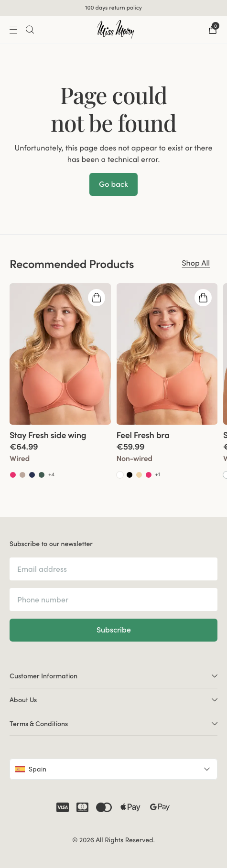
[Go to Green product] (42, 475)
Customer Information (113, 675)
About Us (113, 699)
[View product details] (60, 452)
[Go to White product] (120, 475)
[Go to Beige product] (139, 475)
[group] (60, 386)
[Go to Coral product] (13, 475)
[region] (113, 386)
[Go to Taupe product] (22, 475)
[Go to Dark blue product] (32, 475)
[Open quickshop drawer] (97, 298)
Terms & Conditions (113, 723)
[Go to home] (116, 30)
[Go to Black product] (130, 475)
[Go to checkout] (213, 30)
